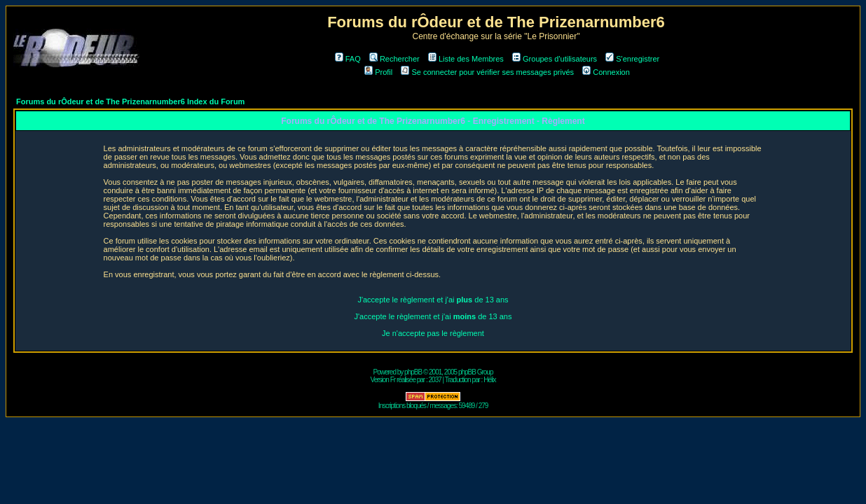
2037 (435, 380)
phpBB (413, 372)
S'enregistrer (632, 59)
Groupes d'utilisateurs (555, 59)
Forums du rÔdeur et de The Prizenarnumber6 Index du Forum (130, 101)
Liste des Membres (466, 59)
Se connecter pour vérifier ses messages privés (487, 72)
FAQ (348, 59)
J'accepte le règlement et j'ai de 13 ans (433, 300)
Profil (378, 72)
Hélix (489, 380)
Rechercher (394, 59)
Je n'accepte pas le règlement (433, 333)
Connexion (606, 72)
